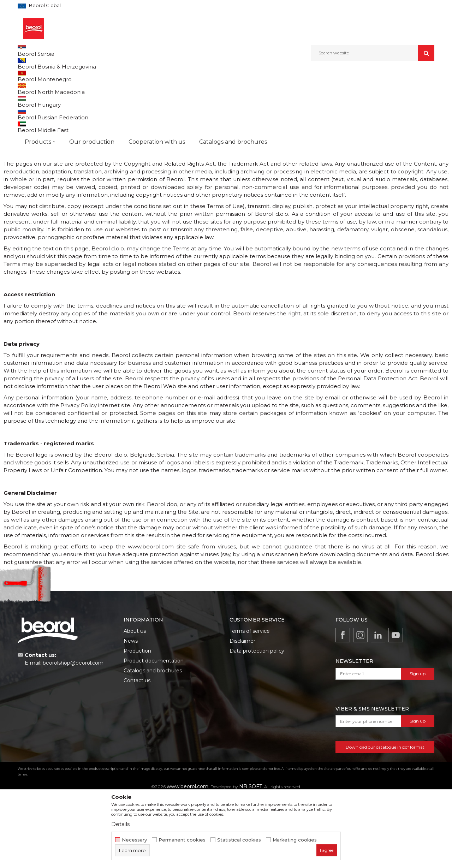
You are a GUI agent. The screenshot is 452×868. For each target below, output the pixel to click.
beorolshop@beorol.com (73, 735)
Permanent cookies (182, 840)
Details (120, 824)
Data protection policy (257, 723)
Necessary (134, 840)
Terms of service (250, 703)
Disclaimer (242, 713)
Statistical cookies (239, 840)
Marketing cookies (295, 840)
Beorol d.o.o (29, 76)
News (131, 713)
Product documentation (154, 732)
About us (135, 703)
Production (137, 723)
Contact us (137, 752)
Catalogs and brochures (153, 742)
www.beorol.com (274, 113)
